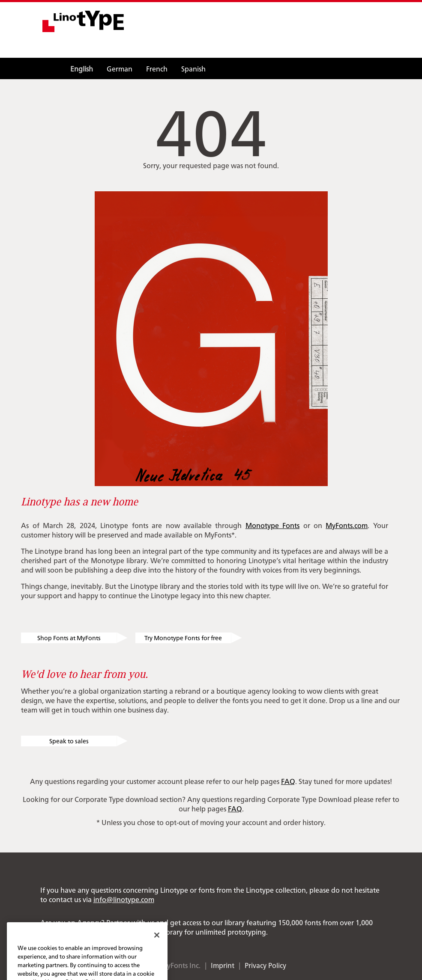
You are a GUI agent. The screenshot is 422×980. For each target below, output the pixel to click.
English (82, 68)
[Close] (157, 942)
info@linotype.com (124, 899)
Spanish (193, 68)
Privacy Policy (265, 965)
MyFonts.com (347, 525)
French (157, 68)
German (120, 68)
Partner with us (130, 922)
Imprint (223, 965)
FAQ (288, 781)
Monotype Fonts (272, 525)
